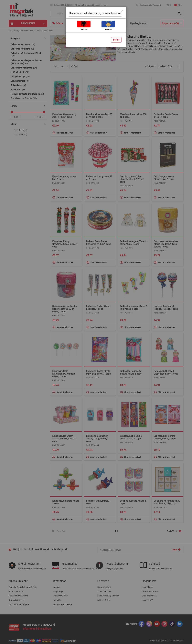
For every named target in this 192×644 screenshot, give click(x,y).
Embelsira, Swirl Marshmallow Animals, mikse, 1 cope (64, 374)
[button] (168, 5)
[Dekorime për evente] (28, 49)
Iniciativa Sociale (60, 596)
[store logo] (28, 10)
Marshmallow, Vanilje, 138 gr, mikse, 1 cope (99, 116)
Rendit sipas (150, 66)
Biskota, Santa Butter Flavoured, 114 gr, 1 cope (98, 243)
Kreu (10, 31)
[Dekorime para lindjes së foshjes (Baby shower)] (28, 62)
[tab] (28, 23)
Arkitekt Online (104, 600)
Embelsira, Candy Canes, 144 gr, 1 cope (166, 116)
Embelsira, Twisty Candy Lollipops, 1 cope (98, 308)
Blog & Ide (97, 23)
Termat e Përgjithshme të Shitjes (23, 587)
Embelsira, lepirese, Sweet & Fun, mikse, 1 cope (134, 308)
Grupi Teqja (58, 591)
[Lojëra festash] (28, 72)
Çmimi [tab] (14, 106)
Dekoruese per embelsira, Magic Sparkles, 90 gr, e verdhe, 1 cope (166, 244)
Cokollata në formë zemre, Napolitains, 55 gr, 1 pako (167, 502)
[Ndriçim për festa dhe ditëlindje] (28, 94)
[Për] (40, 118)
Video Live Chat (104, 591)
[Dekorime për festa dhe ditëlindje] (28, 55)
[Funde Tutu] (28, 90)
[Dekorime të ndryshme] (28, 68)
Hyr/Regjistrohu (139, 23)
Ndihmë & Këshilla (116, 23)
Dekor (16, 31)
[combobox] (117, 13)
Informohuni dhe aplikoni (37, 629)
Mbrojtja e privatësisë (62, 604)
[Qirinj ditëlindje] (28, 77)
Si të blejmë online (16, 600)
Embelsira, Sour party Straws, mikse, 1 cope (131, 372)
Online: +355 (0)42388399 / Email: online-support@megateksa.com (81, 5)
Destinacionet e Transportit (150, 5)
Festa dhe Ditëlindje (27, 31)
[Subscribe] (176, 550)
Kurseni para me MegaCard (39, 625)
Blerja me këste (104, 587)
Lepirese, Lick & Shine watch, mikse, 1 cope (131, 437)
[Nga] (16, 118)
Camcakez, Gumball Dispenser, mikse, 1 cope (166, 372)
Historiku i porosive (150, 591)
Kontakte (57, 600)
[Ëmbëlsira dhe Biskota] (28, 98)
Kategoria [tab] (16, 38)
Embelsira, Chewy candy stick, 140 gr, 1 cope (64, 116)
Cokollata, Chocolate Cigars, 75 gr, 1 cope (164, 178)
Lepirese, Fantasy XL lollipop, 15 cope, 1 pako (166, 308)
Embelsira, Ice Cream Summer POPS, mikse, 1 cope (64, 439)
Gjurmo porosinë (16, 591)
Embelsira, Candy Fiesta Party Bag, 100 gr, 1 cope (98, 372)
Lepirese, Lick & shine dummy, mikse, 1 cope (165, 437)
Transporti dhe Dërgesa (19, 604)
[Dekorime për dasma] (28, 45)
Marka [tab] (14, 125)
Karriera (57, 587)
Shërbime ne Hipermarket (108, 596)
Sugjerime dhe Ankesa (18, 596)
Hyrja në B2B (147, 600)
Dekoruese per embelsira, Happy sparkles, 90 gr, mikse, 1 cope (65, 309)
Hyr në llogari (148, 587)
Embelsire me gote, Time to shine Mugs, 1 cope (133, 243)
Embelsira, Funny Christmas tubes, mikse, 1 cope (65, 244)
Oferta (59, 23)
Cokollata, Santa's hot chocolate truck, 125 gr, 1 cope (132, 179)
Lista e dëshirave (149, 596)
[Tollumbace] (28, 85)
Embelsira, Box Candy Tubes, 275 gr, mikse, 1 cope (97, 439)
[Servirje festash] (28, 81)
